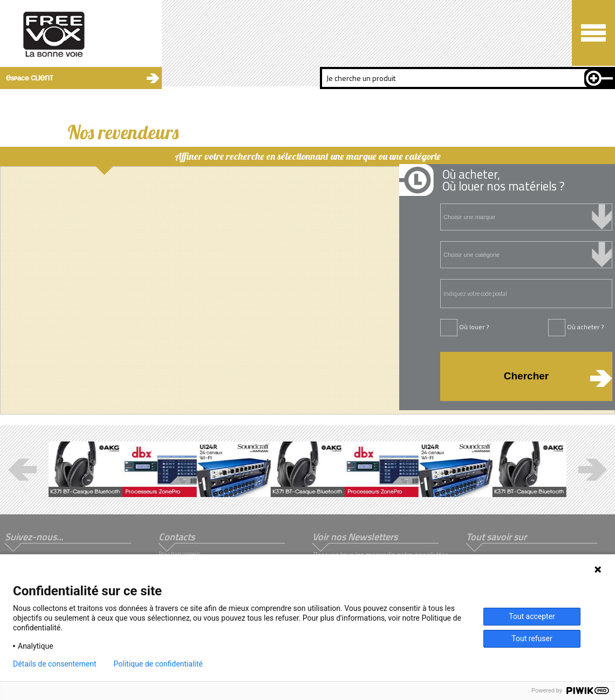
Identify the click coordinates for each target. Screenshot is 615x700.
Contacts (177, 537)
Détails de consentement (55, 664)
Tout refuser (532, 638)
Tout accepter (532, 616)
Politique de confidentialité (158, 664)
